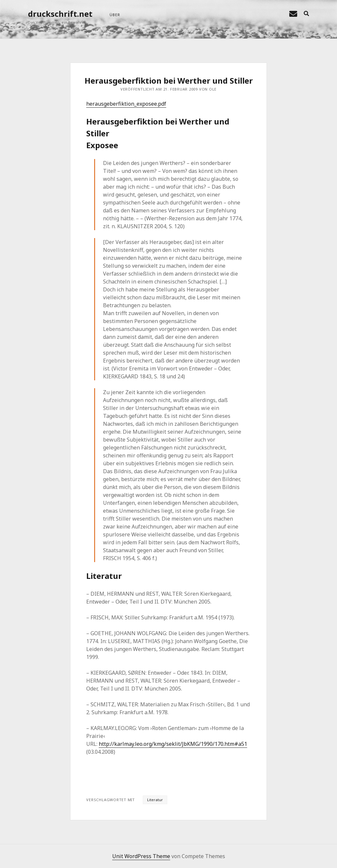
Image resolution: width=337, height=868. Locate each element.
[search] (306, 14)
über (115, 15)
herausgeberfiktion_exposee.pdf (126, 104)
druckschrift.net (60, 14)
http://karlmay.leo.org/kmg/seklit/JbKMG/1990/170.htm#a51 (173, 744)
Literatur (155, 800)
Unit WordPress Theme (141, 856)
